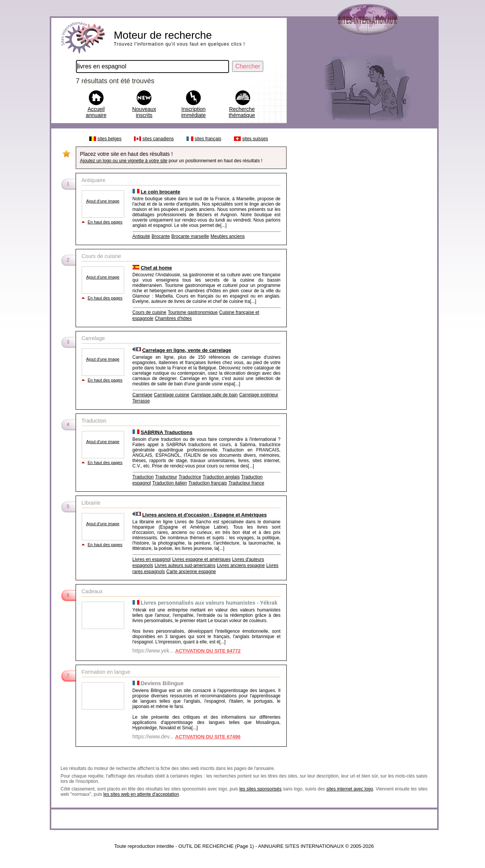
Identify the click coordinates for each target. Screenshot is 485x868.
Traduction (143, 477)
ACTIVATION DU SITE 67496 (208, 737)
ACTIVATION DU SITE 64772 (208, 651)
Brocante (161, 236)
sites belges (110, 139)
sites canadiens (158, 139)
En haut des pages (105, 222)
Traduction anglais (221, 477)
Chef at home (156, 268)
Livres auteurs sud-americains (185, 565)
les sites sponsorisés (260, 789)
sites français (208, 139)
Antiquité (141, 236)
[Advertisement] (362, 246)
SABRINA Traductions (166, 432)
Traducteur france (246, 483)
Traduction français (208, 483)
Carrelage (143, 395)
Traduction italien (170, 483)
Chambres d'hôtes (173, 318)
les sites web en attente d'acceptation (141, 794)
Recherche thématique (242, 112)
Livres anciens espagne (241, 565)
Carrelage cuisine (171, 395)
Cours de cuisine (149, 312)
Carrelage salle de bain (214, 395)
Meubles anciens (227, 236)
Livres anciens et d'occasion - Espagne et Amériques (204, 515)
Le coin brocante (160, 192)
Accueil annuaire (96, 112)
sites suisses (255, 139)
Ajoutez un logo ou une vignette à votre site (124, 161)
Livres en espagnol (152, 559)
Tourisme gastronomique (193, 312)
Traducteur (166, 477)
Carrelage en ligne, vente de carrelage (186, 350)
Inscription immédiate (194, 112)
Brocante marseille (190, 236)
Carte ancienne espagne (191, 572)
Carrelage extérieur (259, 395)
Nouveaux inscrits (144, 112)
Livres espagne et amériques (201, 559)
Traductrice (190, 477)
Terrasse (141, 401)
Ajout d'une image (103, 201)
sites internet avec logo (350, 789)
